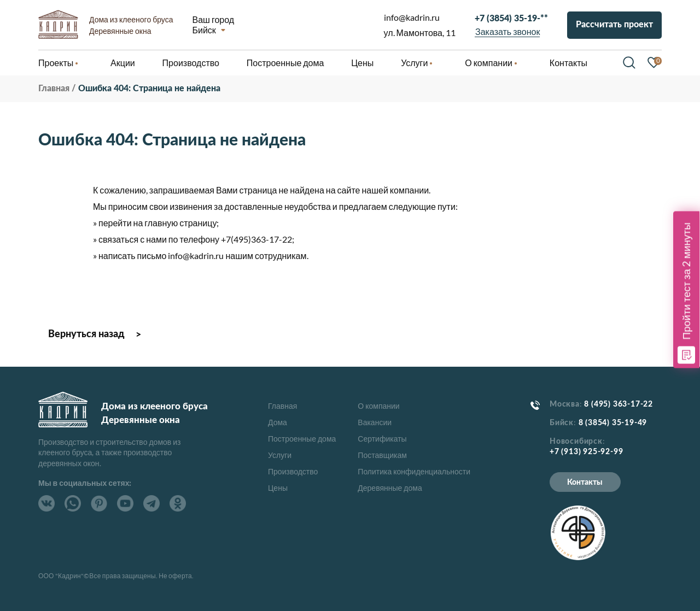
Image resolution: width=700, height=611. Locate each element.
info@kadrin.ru (412, 17)
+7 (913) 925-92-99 (586, 452)
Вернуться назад (86, 334)
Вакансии (375, 422)
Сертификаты (382, 439)
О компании (378, 406)
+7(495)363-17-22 (256, 239)
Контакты (585, 483)
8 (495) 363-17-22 (619, 404)
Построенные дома (285, 63)
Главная (282, 406)
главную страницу (180, 223)
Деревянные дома (390, 488)
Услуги (280, 455)
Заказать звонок (507, 31)
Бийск (204, 30)
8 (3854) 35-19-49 (613, 423)
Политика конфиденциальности (414, 471)
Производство (293, 471)
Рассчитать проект (614, 25)
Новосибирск (576, 442)
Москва (565, 404)
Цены (278, 488)
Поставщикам (382, 455)
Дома (278, 422)
